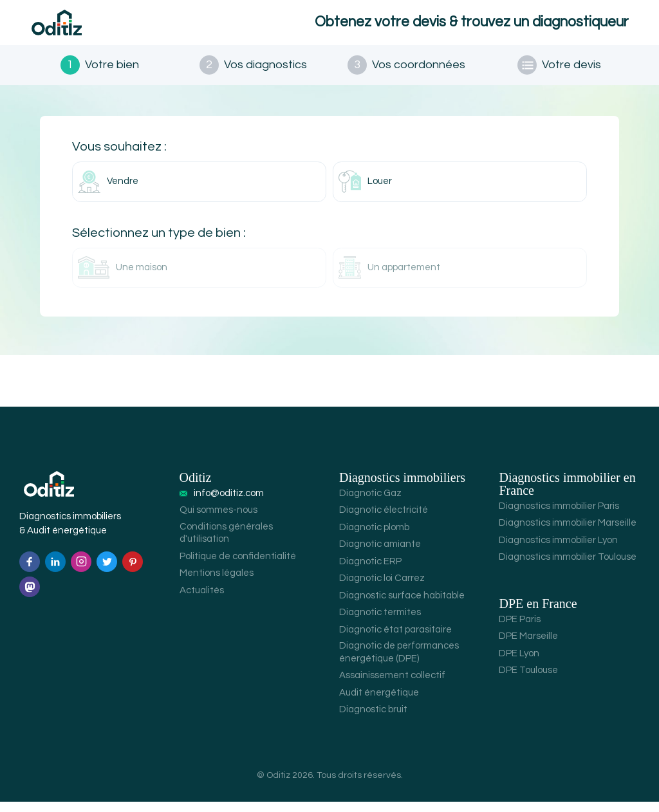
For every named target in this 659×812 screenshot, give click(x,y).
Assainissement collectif (392, 686)
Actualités (202, 601)
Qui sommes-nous (218, 520)
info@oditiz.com (229, 503)
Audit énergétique (379, 703)
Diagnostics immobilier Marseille (568, 533)
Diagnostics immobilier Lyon (558, 550)
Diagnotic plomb (374, 538)
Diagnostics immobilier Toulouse (568, 567)
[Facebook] (30, 572)
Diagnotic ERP (370, 572)
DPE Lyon (519, 664)
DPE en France (538, 614)
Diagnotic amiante (380, 554)
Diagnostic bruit (373, 720)
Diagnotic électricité (384, 520)
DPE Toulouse (528, 680)
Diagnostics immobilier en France (567, 494)
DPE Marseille (528, 646)
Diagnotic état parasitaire (395, 640)
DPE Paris (520, 630)
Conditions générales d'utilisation (226, 543)
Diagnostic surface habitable (402, 606)
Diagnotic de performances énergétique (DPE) (399, 662)
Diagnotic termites (380, 623)
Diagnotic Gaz (370, 503)
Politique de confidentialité (238, 567)
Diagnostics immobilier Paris (559, 516)
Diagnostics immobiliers (402, 488)
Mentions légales (217, 583)
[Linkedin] (55, 572)
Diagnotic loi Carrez (382, 588)
